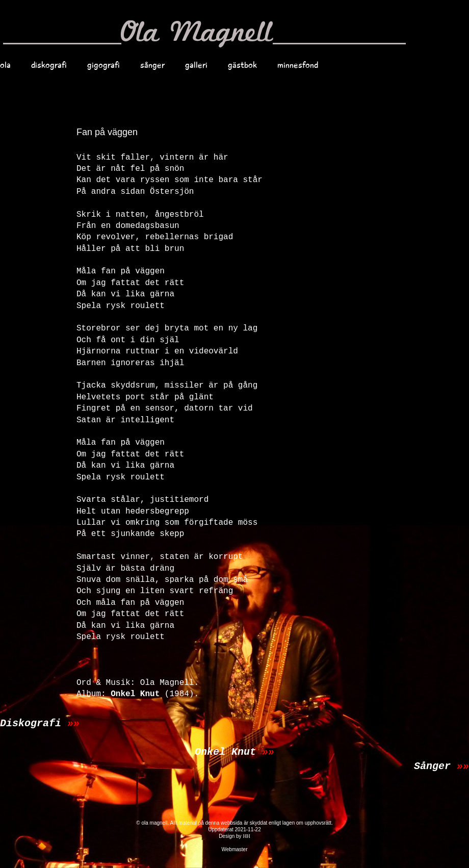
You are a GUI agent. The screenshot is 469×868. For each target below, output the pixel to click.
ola (5, 65)
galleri (196, 65)
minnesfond (298, 65)
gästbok (242, 65)
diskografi (49, 65)
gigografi (103, 65)
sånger (152, 65)
